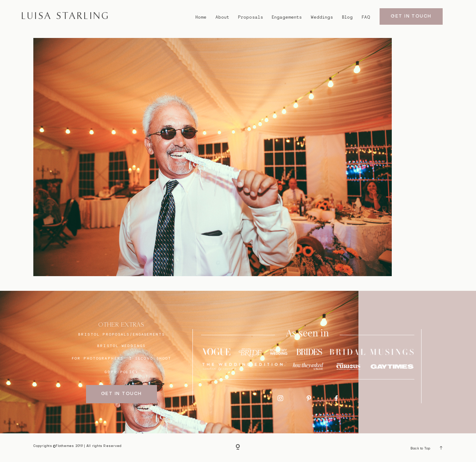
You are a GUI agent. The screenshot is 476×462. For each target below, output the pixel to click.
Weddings (322, 17)
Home (201, 17)
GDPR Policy (122, 372)
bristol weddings (121, 346)
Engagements (287, 17)
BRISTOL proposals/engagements (122, 334)
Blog (347, 17)
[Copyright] (238, 448)
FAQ (366, 17)
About (222, 17)
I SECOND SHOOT (150, 358)
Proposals (251, 17)
